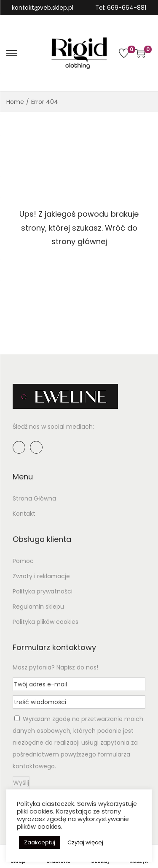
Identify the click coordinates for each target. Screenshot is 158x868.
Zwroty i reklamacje (41, 576)
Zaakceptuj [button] (40, 842)
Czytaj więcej (85, 842)
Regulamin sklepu (38, 607)
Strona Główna (34, 498)
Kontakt (24, 514)
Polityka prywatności (43, 591)
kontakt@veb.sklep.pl (43, 8)
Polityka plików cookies (46, 622)
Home (15, 102)
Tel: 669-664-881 (121, 8)
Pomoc (23, 561)
